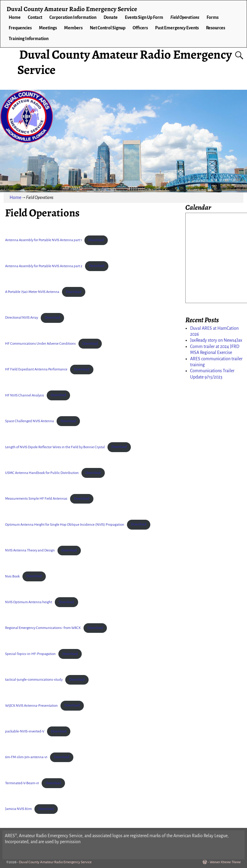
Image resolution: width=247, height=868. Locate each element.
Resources (216, 28)
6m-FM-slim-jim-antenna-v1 (26, 757)
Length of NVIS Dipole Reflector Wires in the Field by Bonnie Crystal (55, 447)
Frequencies (20, 28)
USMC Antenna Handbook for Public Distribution (42, 473)
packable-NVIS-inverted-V (25, 731)
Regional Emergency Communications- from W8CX (43, 628)
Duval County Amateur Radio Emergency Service (125, 62)
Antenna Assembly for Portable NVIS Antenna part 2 (44, 266)
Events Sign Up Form (144, 17)
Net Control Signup (108, 28)
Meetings (48, 28)
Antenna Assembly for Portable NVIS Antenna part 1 (43, 240)
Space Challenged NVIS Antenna (29, 421)
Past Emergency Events (177, 28)
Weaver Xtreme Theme (225, 862)
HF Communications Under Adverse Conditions (40, 344)
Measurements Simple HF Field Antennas (36, 499)
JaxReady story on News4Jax (216, 340)
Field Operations (185, 17)
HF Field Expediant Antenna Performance (36, 369)
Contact (35, 17)
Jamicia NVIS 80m (18, 809)
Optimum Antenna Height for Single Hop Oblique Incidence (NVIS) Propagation (65, 524)
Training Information (29, 39)
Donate (111, 17)
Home (15, 17)
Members (73, 28)
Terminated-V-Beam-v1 (22, 783)
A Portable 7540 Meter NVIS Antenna (32, 292)
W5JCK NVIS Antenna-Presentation (31, 705)
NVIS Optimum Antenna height (29, 602)
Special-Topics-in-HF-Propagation (30, 654)
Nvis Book (12, 576)
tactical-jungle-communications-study (34, 680)
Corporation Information (73, 17)
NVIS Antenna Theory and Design (30, 550)
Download (96, 240)
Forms (213, 17)
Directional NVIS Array (22, 318)
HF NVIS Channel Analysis (25, 395)
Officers (140, 28)
